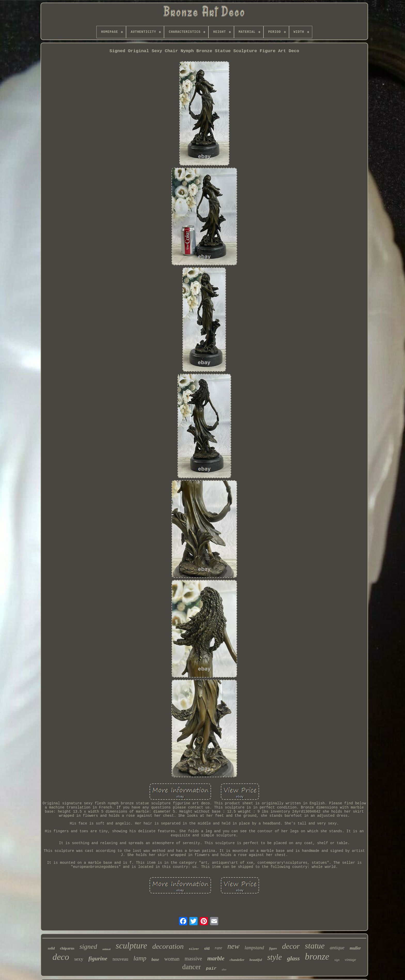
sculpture (131, 946)
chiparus (67, 948)
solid (51, 948)
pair (211, 969)
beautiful (256, 960)
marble (216, 958)
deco (61, 957)
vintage (351, 960)
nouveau (120, 959)
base (155, 959)
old (207, 948)
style (274, 957)
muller (355, 948)
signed (88, 947)
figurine (98, 958)
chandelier (237, 960)
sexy (79, 959)
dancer (191, 967)
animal (106, 949)
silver (194, 949)
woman (172, 959)
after (224, 970)
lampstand (254, 948)
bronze (317, 957)
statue (315, 946)
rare (219, 948)
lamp (140, 958)
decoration (168, 946)
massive (193, 959)
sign (337, 960)
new (233, 946)
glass (293, 958)
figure (273, 948)
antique (337, 948)
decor (291, 946)
